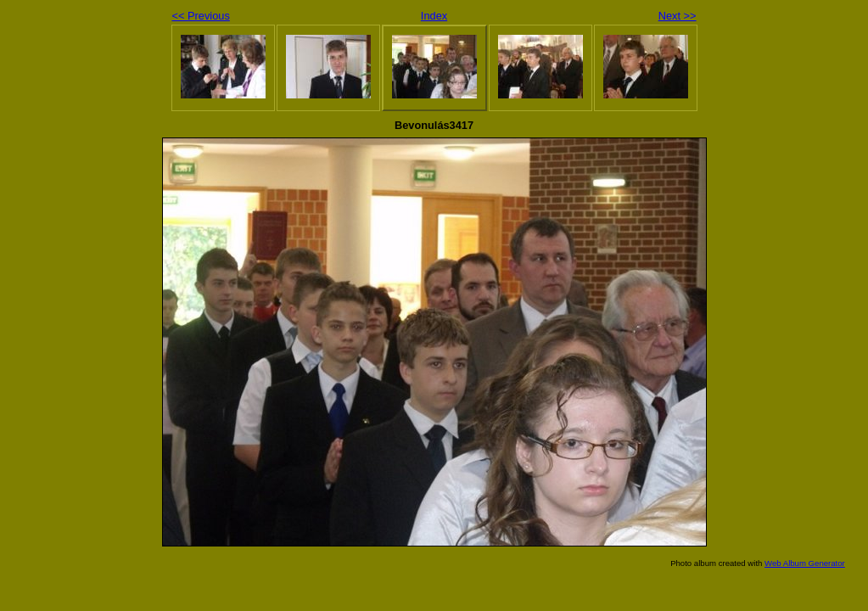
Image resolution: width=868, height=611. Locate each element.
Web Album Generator (805, 563)
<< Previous (201, 16)
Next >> (678, 16)
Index (434, 16)
